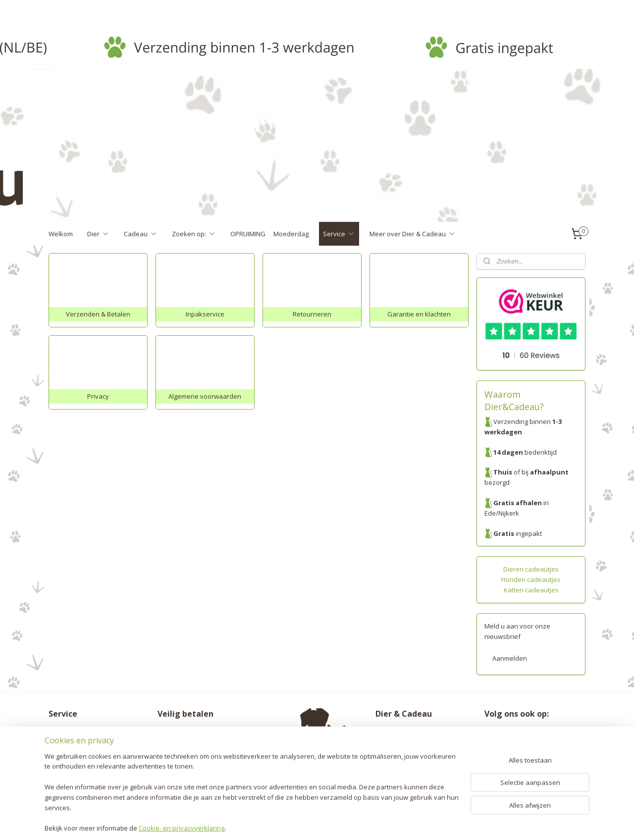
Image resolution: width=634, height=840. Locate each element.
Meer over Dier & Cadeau (413, 234)
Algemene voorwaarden (85, 774)
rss (301, 822)
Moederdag (291, 234)
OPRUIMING (248, 234)
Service (339, 234)
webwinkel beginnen (339, 822)
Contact (60, 784)
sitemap (281, 822)
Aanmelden (510, 658)
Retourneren (68, 742)
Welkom (61, 234)
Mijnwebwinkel (426, 822)
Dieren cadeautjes (531, 569)
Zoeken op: (194, 234)
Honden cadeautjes (531, 579)
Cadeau (141, 234)
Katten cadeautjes (531, 590)
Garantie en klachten (80, 753)
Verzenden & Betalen (81, 732)
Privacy (59, 763)
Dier (98, 234)
